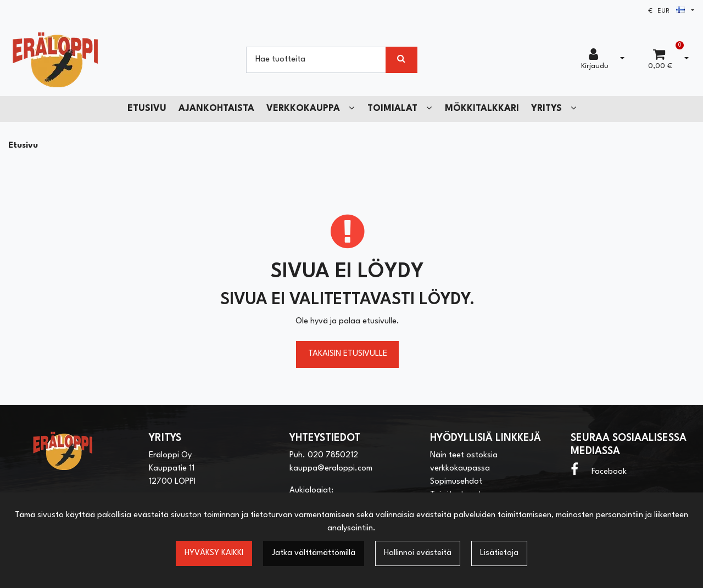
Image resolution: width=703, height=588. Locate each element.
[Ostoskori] (660, 60)
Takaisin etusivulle (348, 354)
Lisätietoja (499, 553)
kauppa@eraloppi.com (331, 469)
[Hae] (316, 60)
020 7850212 (333, 455)
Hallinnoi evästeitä (418, 553)
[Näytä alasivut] (351, 108)
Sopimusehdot (456, 482)
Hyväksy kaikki (214, 553)
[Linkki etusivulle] (55, 60)
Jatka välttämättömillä (314, 553)
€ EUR (666, 11)
